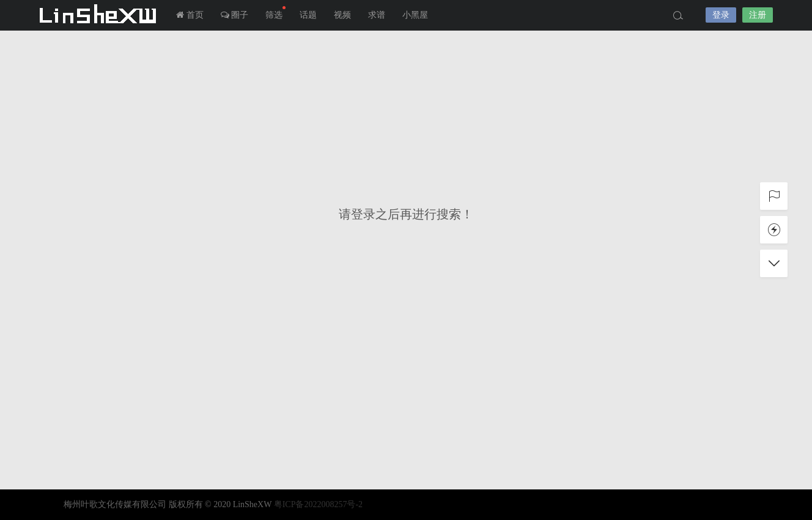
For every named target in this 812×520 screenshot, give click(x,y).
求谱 (377, 15)
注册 (758, 15)
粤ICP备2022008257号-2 (318, 504)
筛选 (275, 13)
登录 (721, 15)
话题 (308, 15)
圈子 (235, 15)
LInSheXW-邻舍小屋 (100, 15)
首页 (190, 15)
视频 (342, 15)
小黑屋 (415, 15)
